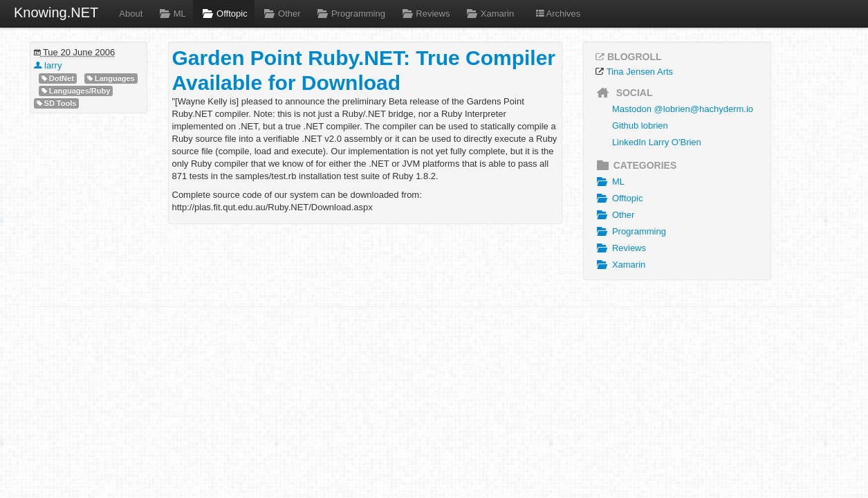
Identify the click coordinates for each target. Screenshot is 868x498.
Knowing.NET (56, 12)
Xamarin (489, 13)
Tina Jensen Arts (640, 72)
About (131, 13)
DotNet (58, 79)
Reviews (425, 13)
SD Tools (57, 103)
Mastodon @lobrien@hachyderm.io (683, 109)
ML (171, 13)
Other (281, 13)
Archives (557, 13)
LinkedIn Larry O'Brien (657, 142)
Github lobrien (640, 126)
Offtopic (224, 13)
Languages (111, 79)
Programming (350, 13)
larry (48, 65)
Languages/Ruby (76, 91)
